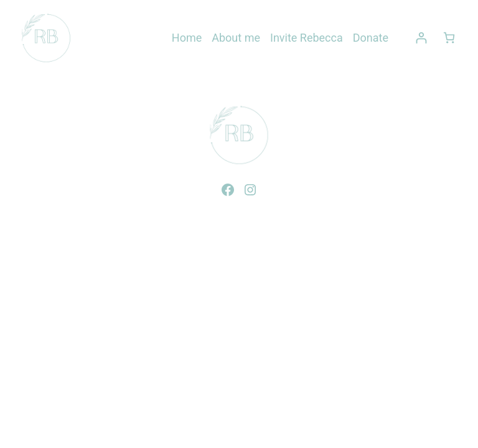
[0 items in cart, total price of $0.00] (449, 38)
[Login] (421, 38)
